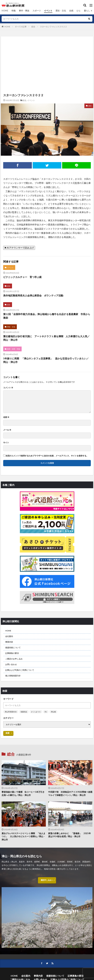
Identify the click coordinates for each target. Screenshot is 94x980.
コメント (8, 388)
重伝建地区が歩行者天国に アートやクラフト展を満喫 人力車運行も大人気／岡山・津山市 (46, 338)
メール (7, 430)
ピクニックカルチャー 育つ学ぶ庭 (22, 277)
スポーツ (34, 11)
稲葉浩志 (24, 712)
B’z (46, 712)
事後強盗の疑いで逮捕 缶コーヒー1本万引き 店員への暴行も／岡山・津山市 (24, 793)
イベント (45, 11)
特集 (13, 11)
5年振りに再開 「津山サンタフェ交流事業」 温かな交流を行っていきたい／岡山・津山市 (46, 360)
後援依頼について (13, 648)
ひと (74, 11)
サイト (6, 443)
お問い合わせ (11, 664)
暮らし (82, 11)
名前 (6, 417)
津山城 (53, 712)
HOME (5, 11)
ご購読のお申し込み (14, 659)
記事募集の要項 (12, 653)
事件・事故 (23, 11)
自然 (67, 11)
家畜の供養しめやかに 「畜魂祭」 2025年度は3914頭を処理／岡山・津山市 (69, 835)
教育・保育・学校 (14, 349)
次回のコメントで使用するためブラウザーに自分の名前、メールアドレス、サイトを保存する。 (47, 456)
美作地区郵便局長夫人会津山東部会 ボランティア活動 (33, 295)
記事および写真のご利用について (20, 670)
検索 (8, 733)
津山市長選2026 (11, 712)
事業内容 (9, 642)
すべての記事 (21, 27)
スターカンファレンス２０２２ (53, 27)
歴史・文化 (57, 11)
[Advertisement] (47, 50)
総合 (90, 11)
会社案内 (9, 636)
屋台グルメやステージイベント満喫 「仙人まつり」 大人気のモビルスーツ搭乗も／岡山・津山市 (23, 836)
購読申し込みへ (47, 881)
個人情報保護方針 (13, 676)
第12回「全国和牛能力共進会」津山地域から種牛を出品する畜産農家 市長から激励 (47, 316)
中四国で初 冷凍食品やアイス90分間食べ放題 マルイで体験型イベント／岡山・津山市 (70, 793)
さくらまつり (36, 712)
